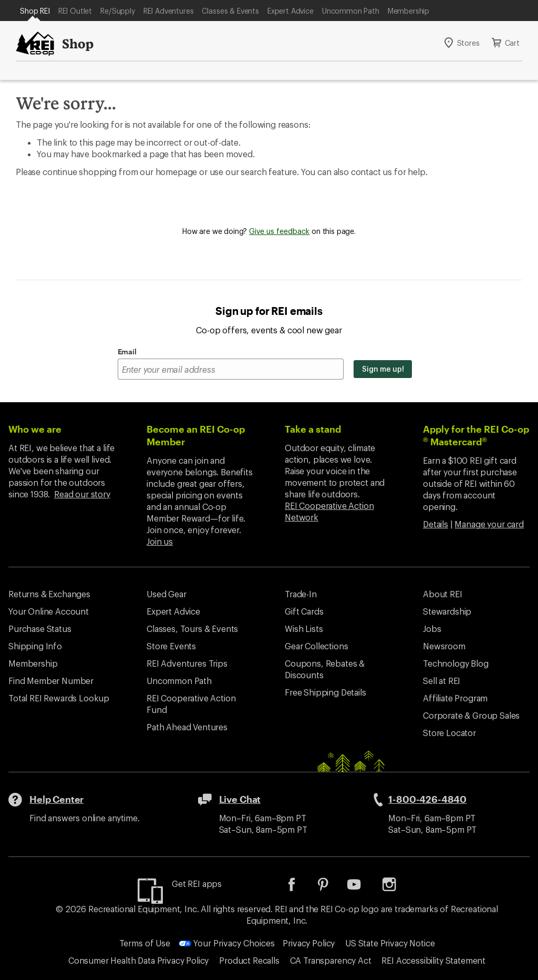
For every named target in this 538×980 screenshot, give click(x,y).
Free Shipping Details (325, 692)
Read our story (82, 494)
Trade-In (301, 594)
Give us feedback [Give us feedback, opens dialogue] (279, 231)
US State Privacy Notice (390, 943)
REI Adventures (169, 11)
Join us (160, 541)
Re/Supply (118, 11)
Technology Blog (456, 663)
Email (127, 351)
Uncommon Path (351, 11)
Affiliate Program (455, 698)
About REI (443, 594)
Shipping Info (35, 646)
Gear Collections (316, 646)
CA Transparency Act (331, 960)
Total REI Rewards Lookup (59, 698)
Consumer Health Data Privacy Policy (138, 960)
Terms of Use (145, 943)
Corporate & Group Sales (471, 715)
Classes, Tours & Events (192, 629)
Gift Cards (304, 611)
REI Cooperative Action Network (329, 511)
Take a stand (313, 429)
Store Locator (449, 733)
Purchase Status (40, 629)
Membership (408, 11)
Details (436, 524)
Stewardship (447, 611)
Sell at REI (442, 681)
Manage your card (489, 524)
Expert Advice (291, 11)
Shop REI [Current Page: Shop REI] (35, 11)
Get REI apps (197, 884)
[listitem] (299, 888)
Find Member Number (51, 681)
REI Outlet (75, 11)
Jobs (432, 629)
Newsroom (444, 646)
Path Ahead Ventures (187, 727)
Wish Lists (304, 629)
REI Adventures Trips (187, 663)
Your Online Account (49, 611)
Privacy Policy (309, 943)
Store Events (171, 646)
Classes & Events (230, 11)
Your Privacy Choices (227, 943)
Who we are (35, 429)
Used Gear (167, 594)
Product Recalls (249, 960)
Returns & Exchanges (49, 594)
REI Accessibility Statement (433, 960)
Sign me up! (383, 369)
